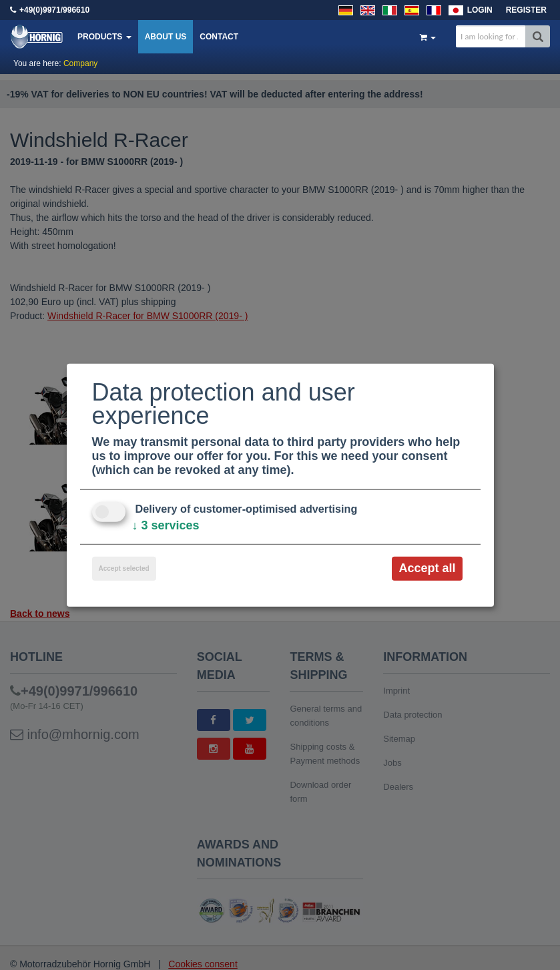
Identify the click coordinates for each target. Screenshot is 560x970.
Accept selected (124, 568)
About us (166, 37)
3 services (166, 525)
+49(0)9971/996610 (54, 10)
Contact (219, 37)
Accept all (427, 568)
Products (104, 37)
